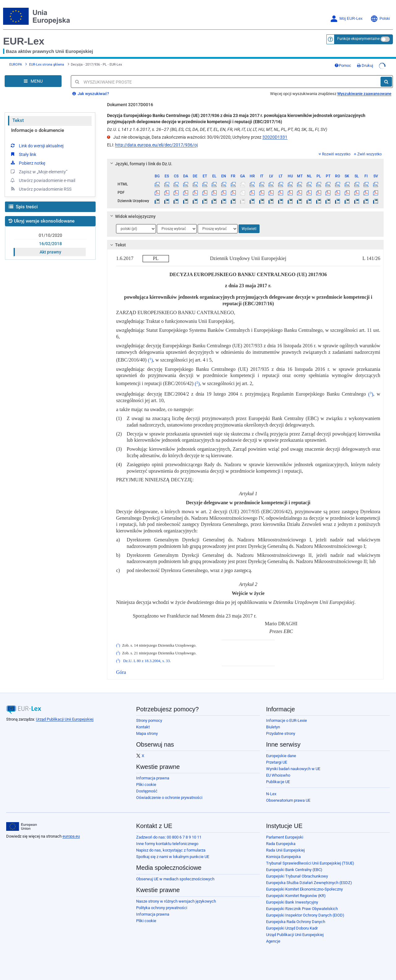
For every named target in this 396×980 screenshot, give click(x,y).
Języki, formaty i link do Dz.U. (140, 159)
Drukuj (377, 63)
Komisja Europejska (283, 852)
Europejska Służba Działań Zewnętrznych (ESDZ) (309, 878)
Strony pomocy (149, 716)
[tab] (245, 159)
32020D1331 (275, 132)
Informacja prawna (153, 773)
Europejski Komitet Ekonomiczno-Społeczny (304, 885)
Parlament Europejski (285, 833)
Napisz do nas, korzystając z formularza (171, 846)
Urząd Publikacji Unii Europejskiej (65, 715)
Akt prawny (50, 247)
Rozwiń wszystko (335, 150)
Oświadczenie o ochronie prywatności (169, 793)
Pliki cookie (146, 780)
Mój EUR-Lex (346, 19)
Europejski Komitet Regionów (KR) (296, 891)
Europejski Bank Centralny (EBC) (294, 865)
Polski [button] (380, 19)
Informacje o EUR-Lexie (286, 716)
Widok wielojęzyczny (132, 212)
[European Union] (22, 822)
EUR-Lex (24, 41)
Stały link (23, 150)
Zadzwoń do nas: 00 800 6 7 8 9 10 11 (169, 833)
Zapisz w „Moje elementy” (39, 167)
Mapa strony (147, 729)
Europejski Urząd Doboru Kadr (292, 924)
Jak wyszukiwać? (91, 89)
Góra (121, 668)
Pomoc (355, 63)
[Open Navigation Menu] (33, 76)
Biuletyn (273, 722)
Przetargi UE (277, 758)
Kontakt (143, 722)
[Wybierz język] (136, 224)
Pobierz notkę (27, 158)
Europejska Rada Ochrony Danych (296, 917)
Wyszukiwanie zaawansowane (364, 89)
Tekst (18, 116)
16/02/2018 (50, 239)
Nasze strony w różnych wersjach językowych (176, 897)
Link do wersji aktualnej (37, 141)
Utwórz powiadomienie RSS (41, 184)
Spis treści (23, 202)
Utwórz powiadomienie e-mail (42, 176)
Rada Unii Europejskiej (285, 846)
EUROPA (16, 62)
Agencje (273, 937)
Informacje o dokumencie (38, 126)
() (150, 356)
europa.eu (71, 832)
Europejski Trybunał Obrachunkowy (297, 872)
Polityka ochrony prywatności (162, 903)
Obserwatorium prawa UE (288, 796)
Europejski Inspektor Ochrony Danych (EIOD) (305, 911)
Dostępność (147, 786)
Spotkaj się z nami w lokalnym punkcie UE (173, 852)
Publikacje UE (278, 777)
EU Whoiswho (278, 771)
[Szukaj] (386, 77)
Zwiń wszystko (368, 150)
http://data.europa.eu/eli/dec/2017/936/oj (156, 140)
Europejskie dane (281, 751)
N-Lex (271, 789)
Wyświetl (249, 224)
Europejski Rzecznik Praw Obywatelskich (302, 904)
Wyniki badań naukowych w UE (293, 764)
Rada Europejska (281, 839)
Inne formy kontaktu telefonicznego (167, 839)
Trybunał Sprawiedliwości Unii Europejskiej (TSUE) (310, 859)
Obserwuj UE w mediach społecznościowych (175, 874)
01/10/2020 (50, 231)
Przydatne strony (281, 729)
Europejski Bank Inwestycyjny (292, 898)
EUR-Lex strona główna (47, 62)
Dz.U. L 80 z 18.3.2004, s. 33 (146, 656)
